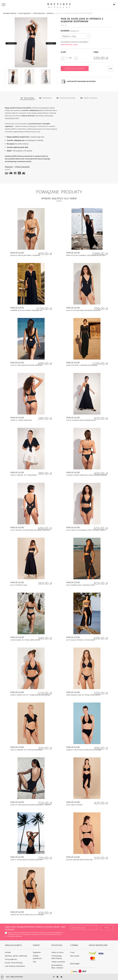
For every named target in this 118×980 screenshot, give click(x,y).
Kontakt (8, 952)
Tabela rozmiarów (58, 962)
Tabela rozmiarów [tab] (89, 98)
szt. (70, 58)
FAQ (34, 962)
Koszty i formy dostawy (14, 963)
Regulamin (37, 952)
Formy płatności (11, 959)
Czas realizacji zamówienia (15, 966)
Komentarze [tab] (45, 98)
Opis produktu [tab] (27, 98)
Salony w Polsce (57, 952)
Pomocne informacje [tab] (66, 98)
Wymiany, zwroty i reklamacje (16, 956)
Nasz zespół (75, 956)
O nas (72, 952)
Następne (51, 43)
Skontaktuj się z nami (69, 44)
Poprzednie (11, 43)
